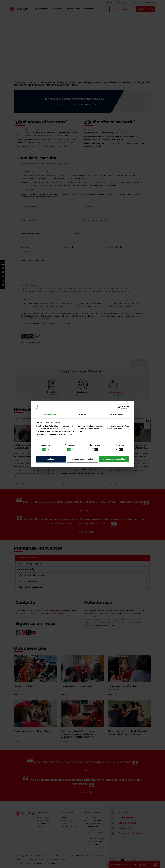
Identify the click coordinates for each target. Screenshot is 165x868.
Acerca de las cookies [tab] (116, 415)
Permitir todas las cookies (114, 459)
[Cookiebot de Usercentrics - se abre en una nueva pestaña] (119, 407)
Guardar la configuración (82, 459)
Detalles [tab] (82, 415)
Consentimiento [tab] (50, 415)
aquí (70, 434)
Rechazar (51, 459)
